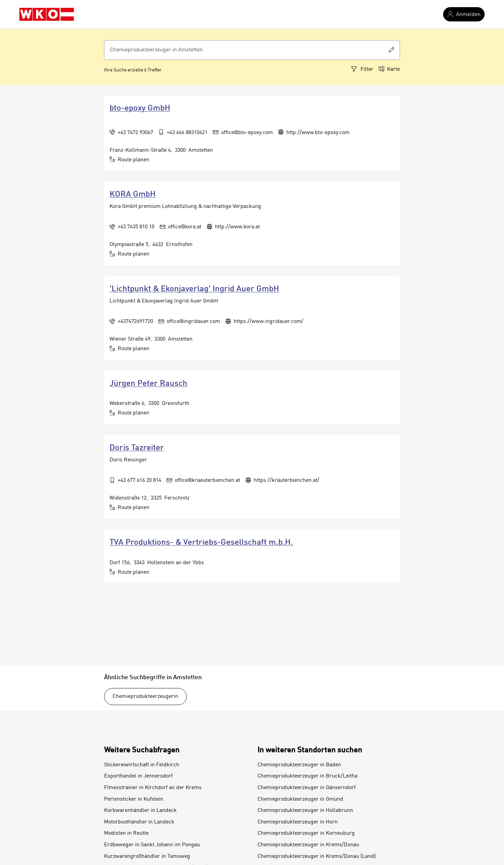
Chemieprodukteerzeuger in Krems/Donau (308, 845)
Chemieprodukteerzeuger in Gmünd (300, 799)
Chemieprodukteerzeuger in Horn (298, 822)
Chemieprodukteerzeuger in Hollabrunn (305, 811)
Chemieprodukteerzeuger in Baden (299, 765)
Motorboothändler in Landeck (139, 822)
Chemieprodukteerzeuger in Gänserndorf (307, 788)
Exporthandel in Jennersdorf (138, 776)
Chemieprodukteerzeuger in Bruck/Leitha (307, 776)
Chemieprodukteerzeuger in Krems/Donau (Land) (317, 856)
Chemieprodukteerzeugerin (145, 697)
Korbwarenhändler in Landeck (140, 811)
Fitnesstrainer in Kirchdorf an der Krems (153, 788)
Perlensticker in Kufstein (134, 799)
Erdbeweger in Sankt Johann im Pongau (152, 845)
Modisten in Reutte (126, 833)
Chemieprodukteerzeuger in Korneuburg (306, 833)
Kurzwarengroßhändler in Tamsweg (147, 856)
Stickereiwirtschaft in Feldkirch (142, 765)
